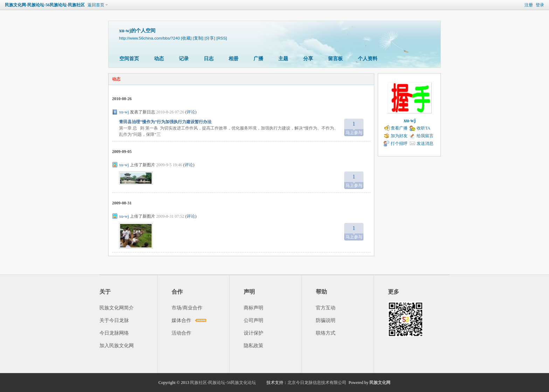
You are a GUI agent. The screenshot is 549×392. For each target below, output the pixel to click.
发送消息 (425, 143)
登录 (540, 5)
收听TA (423, 128)
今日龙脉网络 (114, 333)
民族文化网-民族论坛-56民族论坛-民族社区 (45, 5)
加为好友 (399, 136)
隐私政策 (253, 346)
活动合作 (181, 333)
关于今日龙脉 (114, 320)
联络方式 (326, 333)
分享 (308, 59)
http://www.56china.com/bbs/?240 (150, 38)
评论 (191, 112)
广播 (258, 59)
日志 (209, 59)
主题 (283, 59)
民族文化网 (380, 383)
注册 (529, 5)
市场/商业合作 (187, 308)
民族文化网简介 (117, 308)
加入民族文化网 (117, 346)
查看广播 (399, 128)
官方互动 (326, 308)
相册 (234, 59)
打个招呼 (399, 143)
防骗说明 (326, 320)
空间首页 (129, 59)
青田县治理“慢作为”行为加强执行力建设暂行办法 (165, 122)
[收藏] (186, 38)
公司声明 (253, 320)
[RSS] (222, 38)
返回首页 (96, 5)
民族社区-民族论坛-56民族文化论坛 (223, 383)
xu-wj (124, 112)
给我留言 (425, 136)
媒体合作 (181, 320)
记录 (184, 59)
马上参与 (354, 127)
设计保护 (253, 333)
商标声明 (253, 308)
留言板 (335, 59)
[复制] (198, 38)
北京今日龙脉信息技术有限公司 (317, 383)
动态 (159, 59)
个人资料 (368, 59)
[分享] (210, 38)
